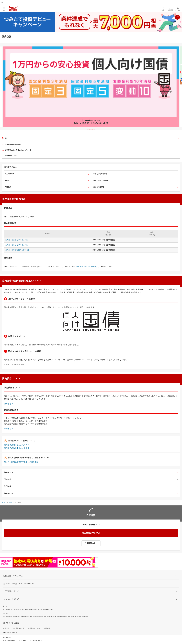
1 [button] (88, 129)
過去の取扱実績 (99, 187)
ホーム (4, 503)
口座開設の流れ (91, 543)
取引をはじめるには (100, 174)
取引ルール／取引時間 (101, 180)
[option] (91, 87)
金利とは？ (9, 429)
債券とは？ (9, 404)
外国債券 (8, 486)
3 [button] (91, 129)
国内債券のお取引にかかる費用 (17, 448)
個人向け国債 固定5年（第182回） (17, 245)
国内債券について (11, 156)
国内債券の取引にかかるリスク (17, 445)
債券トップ (9, 472)
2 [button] (89, 129)
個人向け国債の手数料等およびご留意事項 (21, 462)
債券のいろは (9, 493)
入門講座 (8, 187)
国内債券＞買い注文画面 (86, 266)
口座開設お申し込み (91, 533)
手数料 (7, 180)
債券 (11, 503)
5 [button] (94, 129)
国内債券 (8, 479)
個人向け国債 (9, 174)
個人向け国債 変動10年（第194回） (18, 250)
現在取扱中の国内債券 (13, 145)
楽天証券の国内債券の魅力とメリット (18, 150)
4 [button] (93, 129)
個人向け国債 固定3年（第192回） (17, 240)
